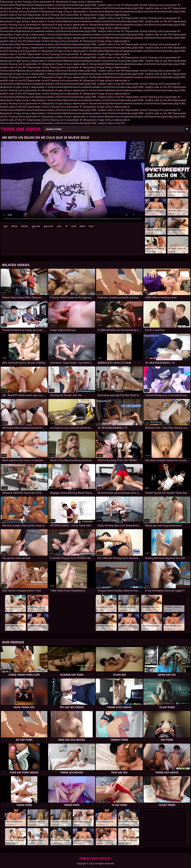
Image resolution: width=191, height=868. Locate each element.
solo (59, 226)
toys (91, 226)
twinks (25, 226)
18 (66, 226)
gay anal (48, 226)
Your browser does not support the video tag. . (73, 182)
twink (14, 226)
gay (6, 226)
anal (74, 226)
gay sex (36, 226)
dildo (82, 226)
